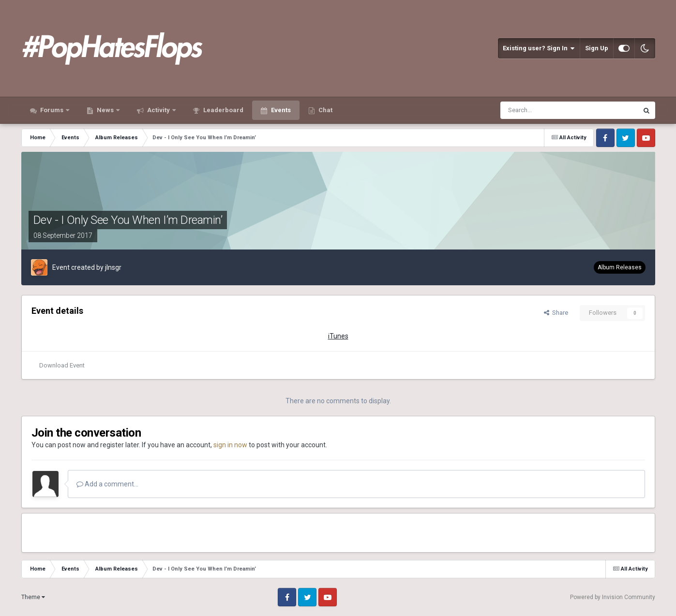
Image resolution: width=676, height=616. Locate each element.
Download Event (62, 365)
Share (556, 313)
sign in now (230, 445)
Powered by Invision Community (613, 597)
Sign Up (597, 48)
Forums (52, 110)
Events (280, 110)
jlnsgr (113, 267)
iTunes (338, 336)
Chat (325, 110)
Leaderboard (223, 110)
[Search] (546, 110)
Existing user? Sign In (539, 48)
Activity (158, 110)
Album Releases (620, 267)
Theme (33, 597)
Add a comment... (107, 484)
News (105, 110)
